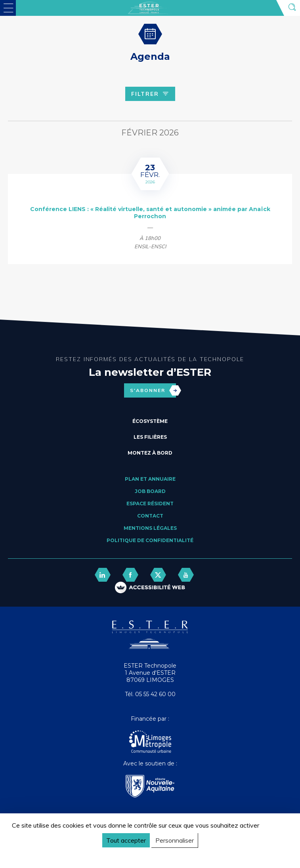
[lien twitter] (158, 575)
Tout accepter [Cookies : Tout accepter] (126, 840)
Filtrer (150, 94)
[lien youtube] (186, 575)
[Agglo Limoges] (150, 742)
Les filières (150, 437)
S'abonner (153, 390)
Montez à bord (150, 453)
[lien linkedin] (103, 575)
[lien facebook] (130, 575)
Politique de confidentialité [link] (49, 855)
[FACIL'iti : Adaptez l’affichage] (150, 588)
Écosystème (150, 421)
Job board (150, 491)
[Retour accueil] (150, 647)
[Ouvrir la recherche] (292, 8)
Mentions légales (150, 528)
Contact (150, 516)
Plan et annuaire (150, 479)
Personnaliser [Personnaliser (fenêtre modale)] (175, 840)
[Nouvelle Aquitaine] (150, 787)
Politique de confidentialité (150, 540)
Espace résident (150, 503)
